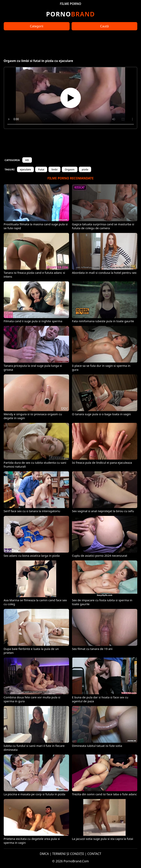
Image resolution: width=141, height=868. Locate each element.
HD (27, 160)
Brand (70, 14)
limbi (54, 169)
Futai (41, 169)
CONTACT (94, 854)
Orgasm (70, 169)
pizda (85, 169)
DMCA (44, 854)
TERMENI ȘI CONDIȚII (68, 854)
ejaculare (26, 169)
